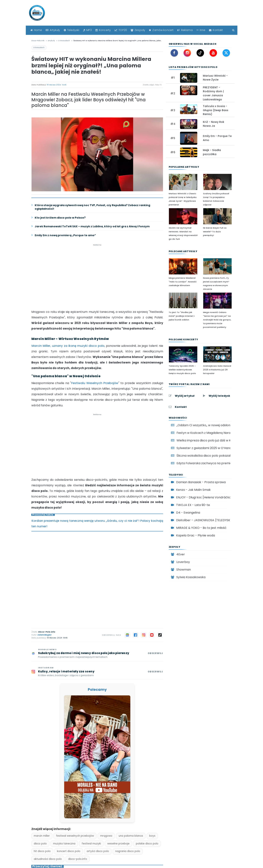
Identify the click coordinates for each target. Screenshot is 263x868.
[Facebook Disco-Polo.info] (174, 53)
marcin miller (42, 836)
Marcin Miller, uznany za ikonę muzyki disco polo (68, 346)
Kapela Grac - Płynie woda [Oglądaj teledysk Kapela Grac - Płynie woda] (196, 535)
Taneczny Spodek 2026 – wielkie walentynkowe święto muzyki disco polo (182, 370)
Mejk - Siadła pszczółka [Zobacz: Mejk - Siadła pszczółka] (212, 152)
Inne (201, 30)
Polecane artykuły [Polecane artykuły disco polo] (183, 251)
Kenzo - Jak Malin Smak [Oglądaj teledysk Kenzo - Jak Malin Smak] (193, 490)
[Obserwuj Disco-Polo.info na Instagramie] (97, 672)
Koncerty (103, 30)
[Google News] (127, 635)
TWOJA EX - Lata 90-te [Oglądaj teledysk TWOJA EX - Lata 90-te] (193, 505)
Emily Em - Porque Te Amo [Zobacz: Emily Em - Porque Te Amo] (217, 138)
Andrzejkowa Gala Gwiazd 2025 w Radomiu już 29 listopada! (217, 370)
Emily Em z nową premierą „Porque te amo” (65, 235)
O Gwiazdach (39, 48)
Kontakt (216, 30)
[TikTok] (160, 635)
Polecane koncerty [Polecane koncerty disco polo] (183, 339)
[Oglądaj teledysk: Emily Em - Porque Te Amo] (189, 138)
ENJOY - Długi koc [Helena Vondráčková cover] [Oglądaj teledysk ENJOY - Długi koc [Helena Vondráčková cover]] (211, 497)
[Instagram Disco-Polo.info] (187, 53)
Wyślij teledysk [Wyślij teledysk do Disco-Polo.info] (219, 396)
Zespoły (138, 30)
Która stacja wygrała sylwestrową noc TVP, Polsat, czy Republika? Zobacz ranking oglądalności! (92, 207)
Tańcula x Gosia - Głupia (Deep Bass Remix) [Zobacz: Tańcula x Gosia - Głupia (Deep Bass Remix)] (216, 110)
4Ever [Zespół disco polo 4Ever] (181, 554)
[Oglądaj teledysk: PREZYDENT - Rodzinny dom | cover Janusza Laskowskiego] (189, 90)
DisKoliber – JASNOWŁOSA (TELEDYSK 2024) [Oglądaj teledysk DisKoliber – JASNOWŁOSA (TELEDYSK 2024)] (208, 520)
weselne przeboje (118, 844)
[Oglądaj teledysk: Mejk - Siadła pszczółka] (189, 152)
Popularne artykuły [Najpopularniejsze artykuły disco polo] (184, 167)
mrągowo (106, 836)
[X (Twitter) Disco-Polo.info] (226, 53)
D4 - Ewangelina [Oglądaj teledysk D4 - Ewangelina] (188, 513)
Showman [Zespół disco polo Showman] (184, 570)
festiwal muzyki (91, 844)
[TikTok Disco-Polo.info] (200, 53)
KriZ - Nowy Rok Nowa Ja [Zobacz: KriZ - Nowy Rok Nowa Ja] (214, 124)
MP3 (87, 30)
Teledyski (72, 30)
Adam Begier (45, 635)
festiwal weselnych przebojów (75, 836)
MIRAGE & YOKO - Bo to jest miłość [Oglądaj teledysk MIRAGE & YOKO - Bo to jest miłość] (201, 528)
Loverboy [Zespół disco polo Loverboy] (183, 562)
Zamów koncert (161, 30)
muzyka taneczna (64, 844)
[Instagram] (144, 635)
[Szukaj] (232, 30)
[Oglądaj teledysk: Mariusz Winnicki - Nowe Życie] (189, 78)
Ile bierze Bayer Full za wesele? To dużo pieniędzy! (215, 232)
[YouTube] (152, 635)
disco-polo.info (78, 859)
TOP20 (121, 30)
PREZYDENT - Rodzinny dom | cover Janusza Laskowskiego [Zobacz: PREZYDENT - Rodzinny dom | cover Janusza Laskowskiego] (213, 93)
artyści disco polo (98, 851)
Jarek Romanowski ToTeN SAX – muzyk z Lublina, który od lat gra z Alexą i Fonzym (92, 226)
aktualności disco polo (48, 859)
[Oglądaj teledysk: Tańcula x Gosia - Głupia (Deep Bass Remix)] (189, 109)
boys (152, 836)
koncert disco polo (69, 851)
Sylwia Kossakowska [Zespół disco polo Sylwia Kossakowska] (191, 577)
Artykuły (53, 30)
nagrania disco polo (128, 851)
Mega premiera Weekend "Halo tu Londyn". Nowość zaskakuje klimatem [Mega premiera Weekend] (183, 282)
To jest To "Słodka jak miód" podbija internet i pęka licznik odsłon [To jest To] (182, 316)
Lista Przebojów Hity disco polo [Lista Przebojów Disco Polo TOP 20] (193, 67)
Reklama (185, 30)
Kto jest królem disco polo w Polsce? (60, 218)
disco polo (40, 844)
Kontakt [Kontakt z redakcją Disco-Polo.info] (181, 407)
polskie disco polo (147, 844)
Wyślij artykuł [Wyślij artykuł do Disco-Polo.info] (185, 396)
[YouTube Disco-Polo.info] (213, 53)
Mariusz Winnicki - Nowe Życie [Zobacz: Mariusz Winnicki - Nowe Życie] (215, 78)
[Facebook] (135, 635)
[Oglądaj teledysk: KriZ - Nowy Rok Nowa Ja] (189, 124)
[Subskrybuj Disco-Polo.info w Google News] (97, 654)
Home (36, 30)
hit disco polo (42, 851)
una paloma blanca (131, 836)
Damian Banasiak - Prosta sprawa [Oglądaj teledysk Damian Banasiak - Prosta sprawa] (201, 482)
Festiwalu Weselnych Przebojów (95, 383)
